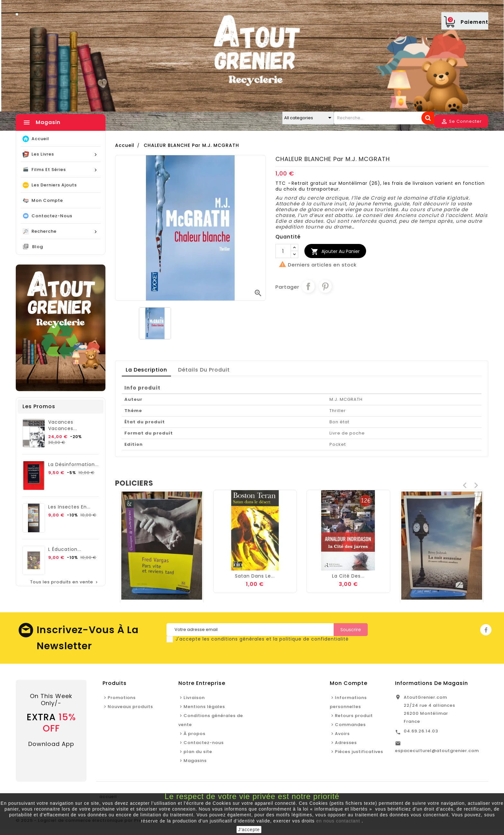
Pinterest (325, 286)
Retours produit (354, 716)
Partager (308, 286)
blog (38, 247)
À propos (194, 734)
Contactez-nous (204, 743)
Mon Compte (349, 683)
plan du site (198, 752)
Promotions (122, 698)
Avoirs (342, 734)
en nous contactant (338, 821)
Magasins (195, 761)
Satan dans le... (348, 576)
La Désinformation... (73, 464)
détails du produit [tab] (204, 370)
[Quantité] (283, 251)
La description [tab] (146, 370)
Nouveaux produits (130, 707)
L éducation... (65, 549)
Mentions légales (204, 707)
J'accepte (249, 830)
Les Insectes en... (69, 507)
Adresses (346, 743)
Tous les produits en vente (65, 582)
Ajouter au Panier (335, 252)
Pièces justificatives (359, 752)
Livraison (194, 698)
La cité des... (441, 576)
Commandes (350, 725)
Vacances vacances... (63, 425)
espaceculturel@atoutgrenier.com (437, 751)
